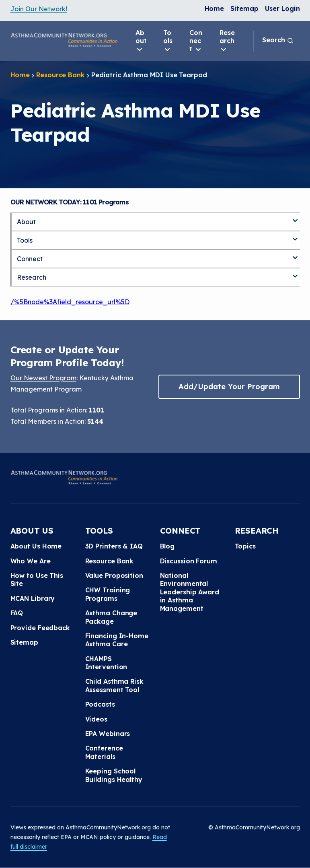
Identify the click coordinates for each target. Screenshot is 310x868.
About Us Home (36, 546)
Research (227, 41)
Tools (168, 41)
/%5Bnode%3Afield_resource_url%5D (70, 302)
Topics (245, 546)
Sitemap (244, 8)
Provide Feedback (40, 628)
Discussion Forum (189, 561)
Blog (167, 546)
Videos (96, 719)
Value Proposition (114, 575)
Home (215, 8)
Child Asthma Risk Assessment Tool (114, 685)
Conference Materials (104, 752)
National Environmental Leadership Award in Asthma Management (190, 592)
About (141, 41)
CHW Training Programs (108, 594)
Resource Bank (61, 75)
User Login (282, 8)
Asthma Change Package (111, 617)
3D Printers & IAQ (114, 546)
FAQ (17, 613)
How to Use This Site (37, 579)
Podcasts (100, 704)
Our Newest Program (43, 378)
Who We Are (31, 561)
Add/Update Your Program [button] (229, 387)
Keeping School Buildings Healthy (114, 775)
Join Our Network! (39, 9)
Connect (196, 41)
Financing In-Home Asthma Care (117, 640)
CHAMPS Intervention (106, 663)
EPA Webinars (108, 734)
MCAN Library (33, 598)
